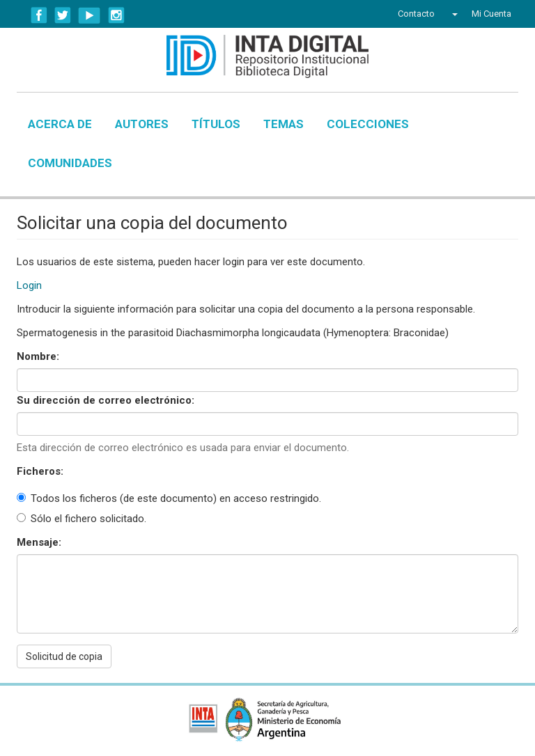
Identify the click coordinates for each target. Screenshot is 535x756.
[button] (453, 14)
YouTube (90, 15)
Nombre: (39, 356)
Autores (142, 124)
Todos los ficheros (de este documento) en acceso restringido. (169, 498)
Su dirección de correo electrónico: (107, 400)
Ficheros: (41, 471)
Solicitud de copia (64, 656)
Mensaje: (40, 542)
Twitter (63, 15)
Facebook (39, 15)
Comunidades (70, 163)
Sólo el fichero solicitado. (82, 519)
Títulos (216, 124)
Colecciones (368, 124)
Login (29, 285)
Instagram (116, 15)
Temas (284, 124)
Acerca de (60, 124)
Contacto (416, 14)
